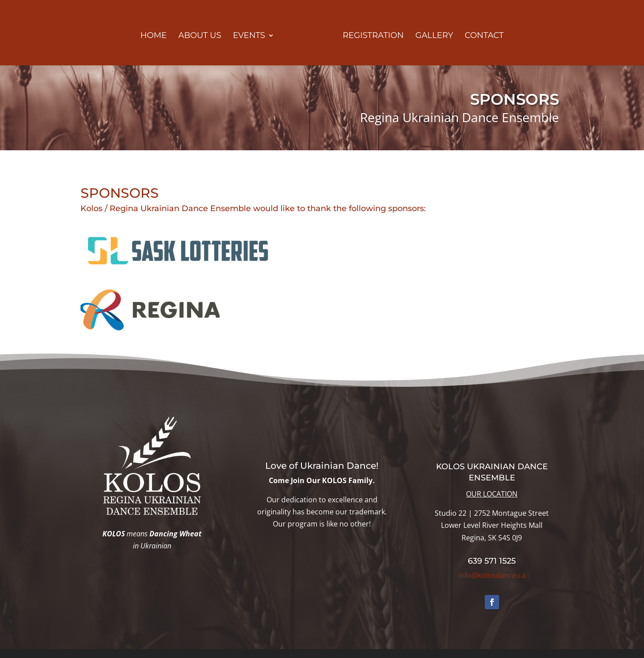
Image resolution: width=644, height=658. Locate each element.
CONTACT (484, 36)
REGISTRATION (373, 36)
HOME (154, 36)
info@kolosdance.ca (492, 575)
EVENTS (249, 36)
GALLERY (434, 36)
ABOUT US (200, 36)
